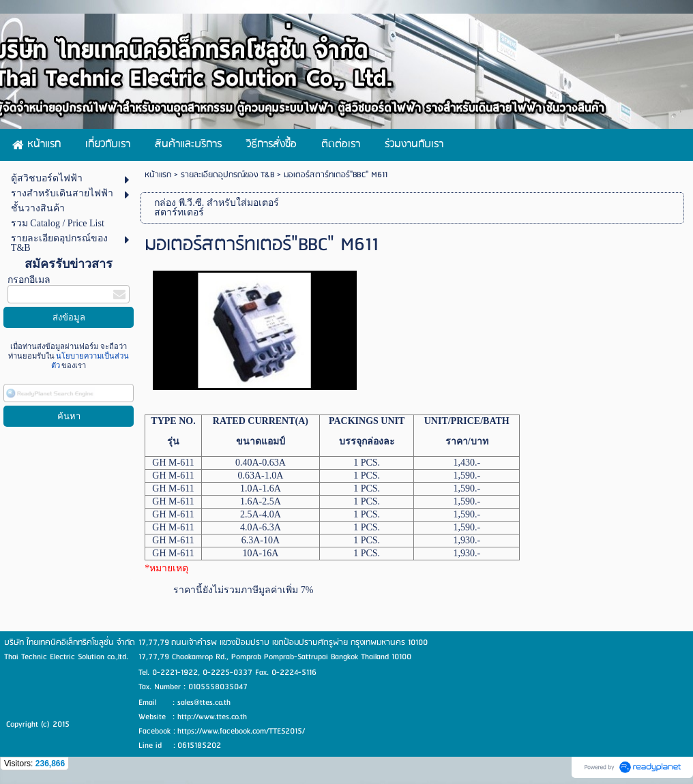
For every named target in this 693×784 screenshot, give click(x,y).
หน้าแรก (158, 175)
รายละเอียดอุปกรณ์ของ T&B (227, 175)
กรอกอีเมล (29, 280)
